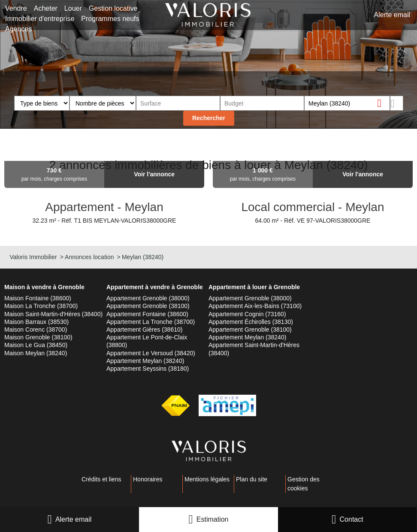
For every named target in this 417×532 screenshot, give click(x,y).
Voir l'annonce (154, 174)
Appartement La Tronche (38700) (151, 322)
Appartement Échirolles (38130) (251, 322)
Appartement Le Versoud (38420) (151, 353)
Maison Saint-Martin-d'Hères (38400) (53, 314)
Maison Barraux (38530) (36, 322)
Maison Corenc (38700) (36, 329)
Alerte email (73, 519)
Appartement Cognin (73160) (247, 314)
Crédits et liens (101, 479)
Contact (352, 519)
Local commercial (290, 207)
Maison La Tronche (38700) (41, 306)
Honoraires (148, 479)
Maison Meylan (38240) (36, 353)
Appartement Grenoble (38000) (148, 298)
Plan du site (252, 479)
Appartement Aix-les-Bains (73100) (255, 306)
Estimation (213, 519)
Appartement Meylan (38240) (145, 361)
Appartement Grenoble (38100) (148, 306)
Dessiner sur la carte (396, 103)
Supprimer (383, 103)
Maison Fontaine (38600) (38, 298)
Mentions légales (207, 479)
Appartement (81, 207)
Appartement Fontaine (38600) (147, 314)
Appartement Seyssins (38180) (148, 369)
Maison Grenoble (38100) (38, 337)
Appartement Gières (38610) (144, 329)
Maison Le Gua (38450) (36, 345)
